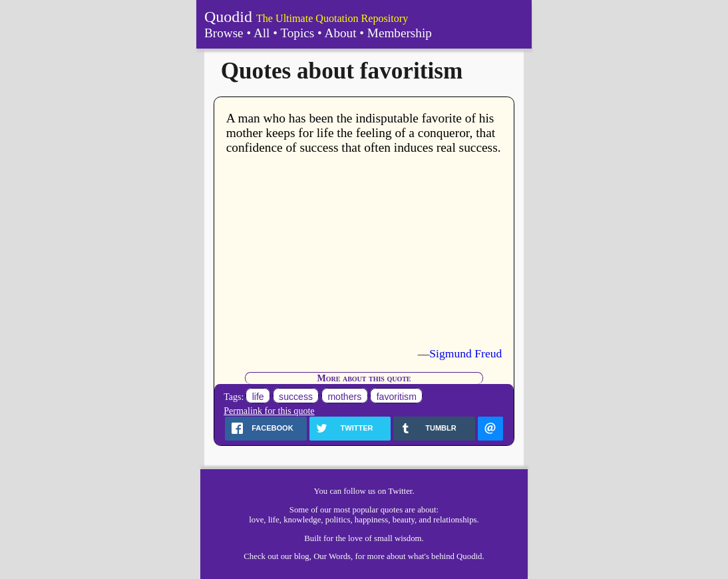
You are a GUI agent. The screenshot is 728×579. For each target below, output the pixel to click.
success (296, 397)
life (258, 397)
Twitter (400, 491)
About (341, 33)
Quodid (228, 17)
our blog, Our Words (316, 556)
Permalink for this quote (269, 411)
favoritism (397, 397)
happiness (371, 520)
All (262, 33)
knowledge (302, 520)
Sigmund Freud (465, 353)
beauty (404, 520)
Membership (400, 33)
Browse (224, 33)
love (256, 520)
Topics (297, 33)
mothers (344, 397)
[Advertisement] (364, 251)
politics (338, 520)
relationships (455, 520)
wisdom (408, 538)
